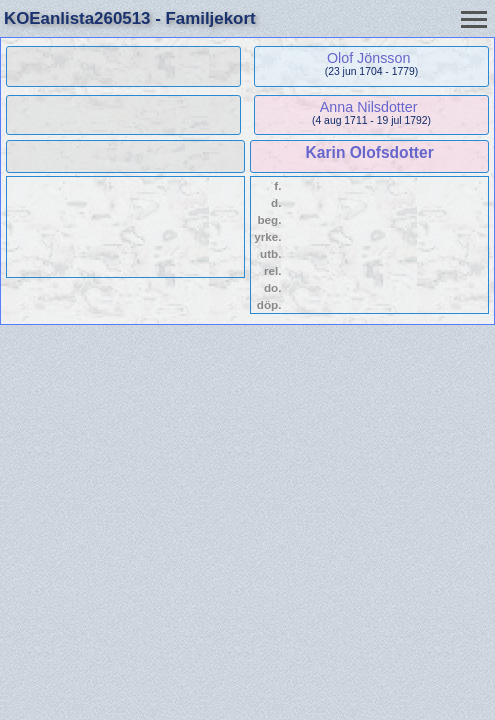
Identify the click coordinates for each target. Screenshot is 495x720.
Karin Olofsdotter (370, 152)
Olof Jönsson (368, 58)
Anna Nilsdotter (369, 107)
